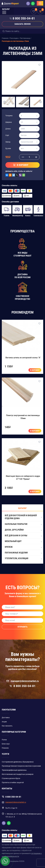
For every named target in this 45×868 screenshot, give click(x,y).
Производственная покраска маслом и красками (21, 766)
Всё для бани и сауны (23, 536)
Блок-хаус (6, 744)
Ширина (9, 122)
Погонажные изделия (23, 553)
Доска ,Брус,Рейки (23, 530)
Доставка (6, 718)
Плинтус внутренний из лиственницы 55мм (23, 417)
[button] (4, 102)
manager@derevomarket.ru (22, 681)
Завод (8, 142)
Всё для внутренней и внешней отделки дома (23, 517)
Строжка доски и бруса (11, 778)
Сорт (7, 135)
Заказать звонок (22, 24)
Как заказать (7, 726)
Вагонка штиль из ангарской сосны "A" (23, 358)
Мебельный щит (23, 541)
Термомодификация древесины (14, 770)
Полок (4, 740)
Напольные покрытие (23, 524)
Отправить (22, 627)
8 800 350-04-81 (24, 18)
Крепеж (23, 547)
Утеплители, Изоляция (23, 559)
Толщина (9, 116)
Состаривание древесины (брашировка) (18, 762)
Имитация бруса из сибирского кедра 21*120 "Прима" (23, 478)
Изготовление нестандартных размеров (18, 774)
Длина (8, 129)
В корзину (35, 370)
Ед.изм (8, 148)
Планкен (5, 748)
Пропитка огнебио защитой (13, 782)
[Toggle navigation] (40, 3)
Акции (4, 722)
